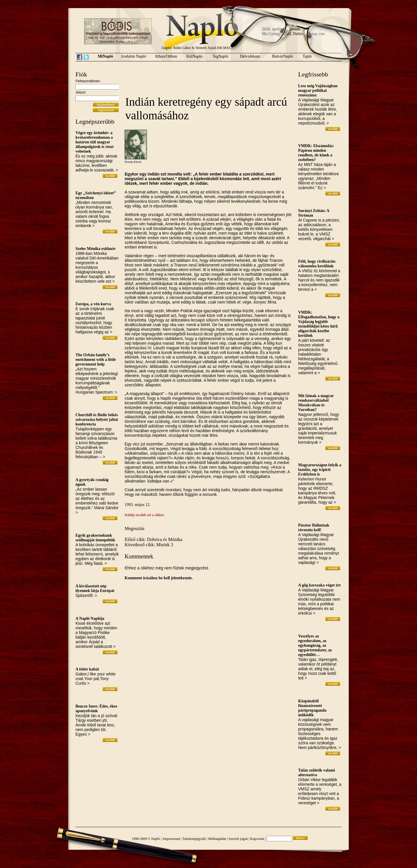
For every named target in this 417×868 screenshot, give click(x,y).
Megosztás (134, 528)
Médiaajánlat (217, 839)
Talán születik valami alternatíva (317, 773)
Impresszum (172, 839)
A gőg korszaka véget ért (319, 585)
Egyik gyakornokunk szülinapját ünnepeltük (95, 538)
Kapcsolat (257, 839)
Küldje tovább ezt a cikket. (145, 515)
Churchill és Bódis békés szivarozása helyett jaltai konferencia (97, 420)
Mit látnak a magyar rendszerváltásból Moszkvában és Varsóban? (316, 403)
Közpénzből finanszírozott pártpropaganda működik (312, 708)
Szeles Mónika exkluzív (96, 249)
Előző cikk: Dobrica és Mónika (154, 539)
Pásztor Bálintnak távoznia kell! (314, 528)
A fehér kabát (87, 669)
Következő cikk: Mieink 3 (149, 545)
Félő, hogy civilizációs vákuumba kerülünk (317, 264)
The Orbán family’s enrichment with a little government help (96, 360)
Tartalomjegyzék (194, 839)
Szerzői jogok (238, 839)
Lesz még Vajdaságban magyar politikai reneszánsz (318, 91)
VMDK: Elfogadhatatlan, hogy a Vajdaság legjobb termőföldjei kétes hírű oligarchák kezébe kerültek (319, 324)
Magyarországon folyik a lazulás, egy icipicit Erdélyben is (320, 470)
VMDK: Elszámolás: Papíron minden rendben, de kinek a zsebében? (316, 153)
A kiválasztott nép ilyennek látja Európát (95, 588)
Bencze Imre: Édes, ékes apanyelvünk (96, 709)
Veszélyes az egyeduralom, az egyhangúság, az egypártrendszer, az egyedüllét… (315, 645)
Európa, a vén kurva (93, 304)
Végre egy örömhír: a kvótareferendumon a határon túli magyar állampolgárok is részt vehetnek (95, 142)
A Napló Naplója (90, 618)
